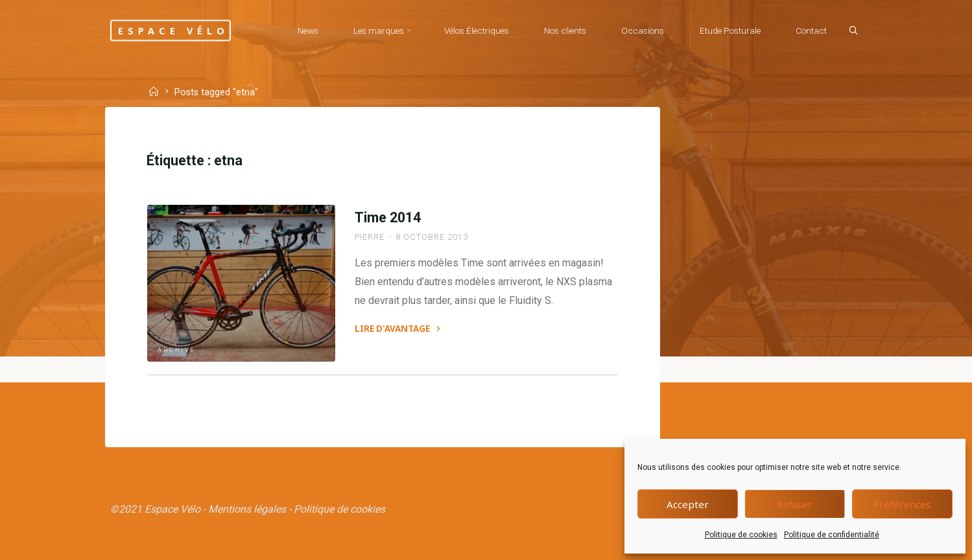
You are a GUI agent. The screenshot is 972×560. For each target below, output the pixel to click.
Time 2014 (388, 217)
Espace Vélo (174, 30)
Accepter (688, 504)
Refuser (795, 504)
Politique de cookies (741, 535)
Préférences (902, 504)
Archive (177, 350)
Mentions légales (247, 509)
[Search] (853, 31)
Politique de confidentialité (832, 535)
